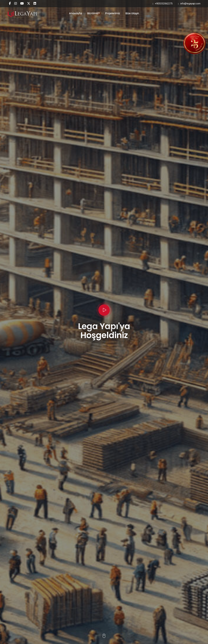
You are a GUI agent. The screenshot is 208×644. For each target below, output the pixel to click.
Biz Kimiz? (94, 13)
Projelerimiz (113, 13)
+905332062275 (163, 4)
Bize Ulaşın (132, 13)
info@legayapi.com (189, 4)
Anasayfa (75, 13)
